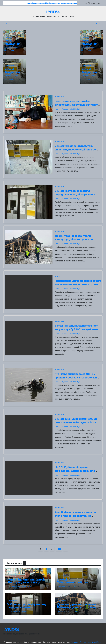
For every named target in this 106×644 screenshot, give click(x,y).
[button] (96, 24)
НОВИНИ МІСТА (10, 37)
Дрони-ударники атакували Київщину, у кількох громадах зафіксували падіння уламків (74, 240)
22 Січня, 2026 (12, 47)
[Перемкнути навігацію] (52, 24)
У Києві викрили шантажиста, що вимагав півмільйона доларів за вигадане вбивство (76, 423)
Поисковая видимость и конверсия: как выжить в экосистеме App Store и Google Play (78, 284)
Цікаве (58, 276)
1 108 (59, 549)
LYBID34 (53, 12)
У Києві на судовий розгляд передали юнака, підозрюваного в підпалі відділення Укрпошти (77, 195)
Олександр (75, 109)
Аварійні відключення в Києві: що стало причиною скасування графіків (76, 516)
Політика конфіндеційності (91, 642)
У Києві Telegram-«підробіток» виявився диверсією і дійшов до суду (75, 150)
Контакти (74, 642)
